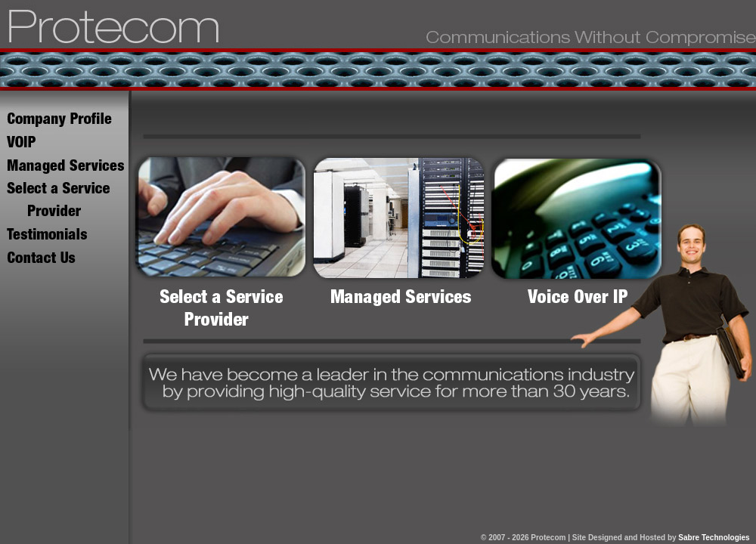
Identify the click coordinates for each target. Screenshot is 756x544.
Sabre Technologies (714, 538)
